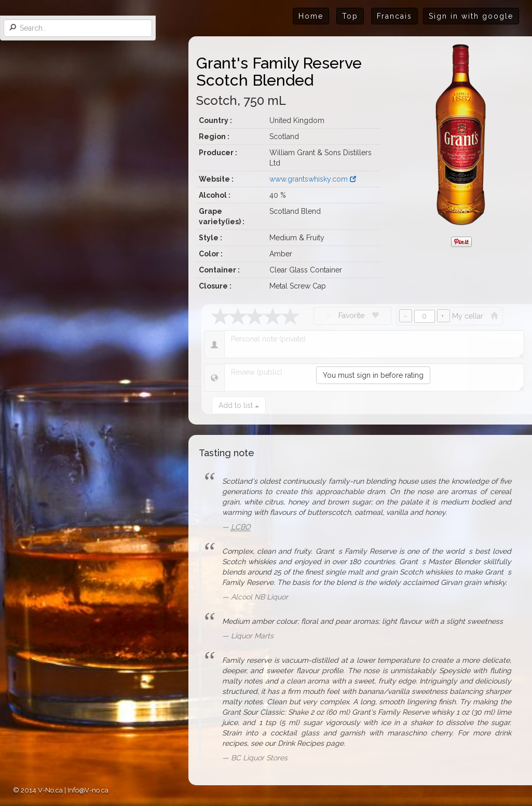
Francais (394, 16)
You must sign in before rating (373, 375)
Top (350, 16)
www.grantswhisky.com (313, 179)
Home (311, 16)
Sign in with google (471, 16)
